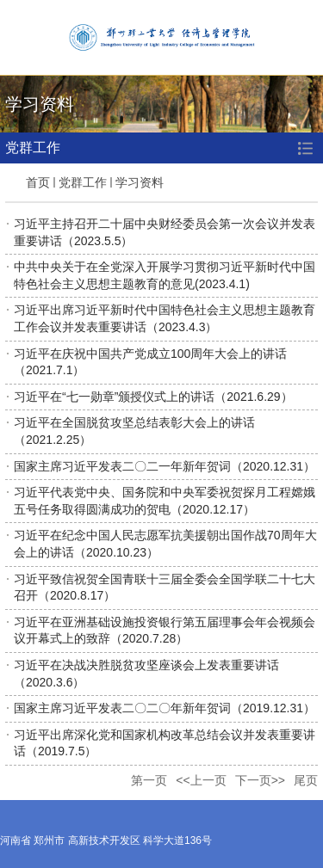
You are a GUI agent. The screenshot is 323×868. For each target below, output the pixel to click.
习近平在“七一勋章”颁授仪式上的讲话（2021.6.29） (153, 397)
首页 (38, 182)
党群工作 (83, 182)
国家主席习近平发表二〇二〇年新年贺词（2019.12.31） (165, 708)
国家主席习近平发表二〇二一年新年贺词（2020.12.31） (165, 466)
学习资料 (140, 182)
